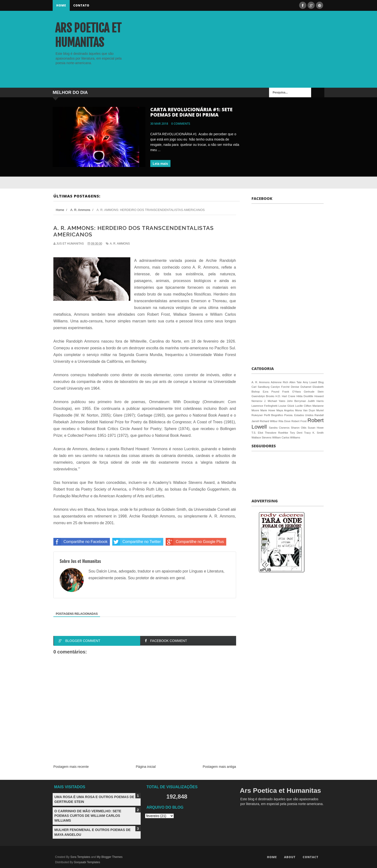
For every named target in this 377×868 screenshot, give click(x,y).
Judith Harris (316, 401)
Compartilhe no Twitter (137, 542)
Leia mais (160, 164)
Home (61, 5)
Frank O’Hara (292, 392)
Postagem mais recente (71, 767)
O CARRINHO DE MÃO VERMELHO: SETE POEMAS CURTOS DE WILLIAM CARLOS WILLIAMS (88, 816)
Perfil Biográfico (274, 415)
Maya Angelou (285, 410)
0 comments (181, 124)
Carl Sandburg (260, 387)
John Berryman (296, 401)
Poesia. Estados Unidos (299, 415)
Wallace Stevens (261, 437)
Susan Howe (316, 428)
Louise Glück (286, 406)
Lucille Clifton (303, 406)
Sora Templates (80, 857)
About (290, 857)
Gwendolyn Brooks (263, 396)
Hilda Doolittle (305, 396)
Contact (311, 857)
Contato (81, 5)
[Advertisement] (268, 54)
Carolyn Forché (280, 387)
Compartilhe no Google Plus (195, 542)
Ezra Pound (271, 392)
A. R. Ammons (120, 244)
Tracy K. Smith (314, 433)
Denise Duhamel (301, 387)
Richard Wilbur (269, 421)
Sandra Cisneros (279, 428)
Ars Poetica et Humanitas (88, 35)
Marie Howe (268, 410)
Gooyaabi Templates (87, 862)
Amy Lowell (310, 382)
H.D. (278, 396)
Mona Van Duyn (305, 410)
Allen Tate (296, 382)
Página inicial (146, 767)
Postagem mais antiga (219, 767)
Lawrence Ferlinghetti (264, 406)
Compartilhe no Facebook (80, 542)
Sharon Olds (299, 428)
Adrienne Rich (279, 382)
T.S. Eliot (257, 433)
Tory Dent (296, 433)
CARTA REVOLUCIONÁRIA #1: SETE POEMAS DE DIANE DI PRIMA (191, 112)
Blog (321, 382)
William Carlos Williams (286, 437)
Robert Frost (299, 421)
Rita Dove (284, 421)
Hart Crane (289, 396)
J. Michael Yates (275, 401)
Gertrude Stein (314, 392)
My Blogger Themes (110, 857)
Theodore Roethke (277, 433)
